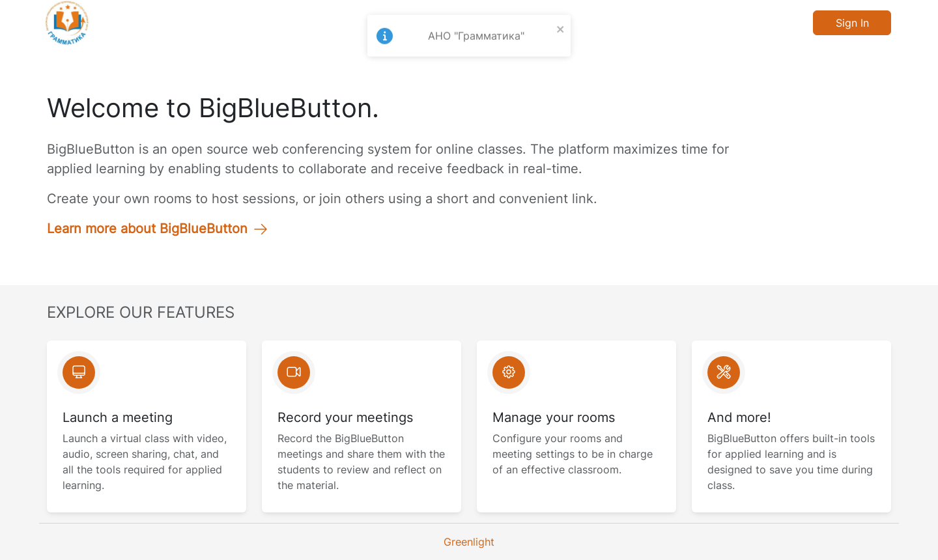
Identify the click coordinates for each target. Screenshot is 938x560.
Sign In (852, 23)
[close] (561, 20)
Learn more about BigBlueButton (158, 229)
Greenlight (469, 542)
